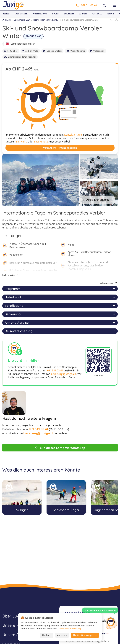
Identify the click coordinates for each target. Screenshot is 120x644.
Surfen (83, 14)
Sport (56, 14)
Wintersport (40, 14)
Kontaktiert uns (73, 135)
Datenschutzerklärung (69, 629)
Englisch (69, 14)
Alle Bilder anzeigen (97, 200)
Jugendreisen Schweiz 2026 (45, 20)
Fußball (97, 14)
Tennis (110, 14)
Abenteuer (22, 14)
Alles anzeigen (109, 283)
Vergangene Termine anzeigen (60, 148)
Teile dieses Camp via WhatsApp (60, 448)
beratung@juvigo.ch (64, 374)
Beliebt (7, 14)
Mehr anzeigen (9, 275)
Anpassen (62, 635)
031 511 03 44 (87, 5)
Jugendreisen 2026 (22, 20)
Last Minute (41, 142)
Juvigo (7, 20)
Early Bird (22, 142)
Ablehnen (46, 635)
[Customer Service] (111, 623)
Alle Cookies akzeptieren (85, 635)
